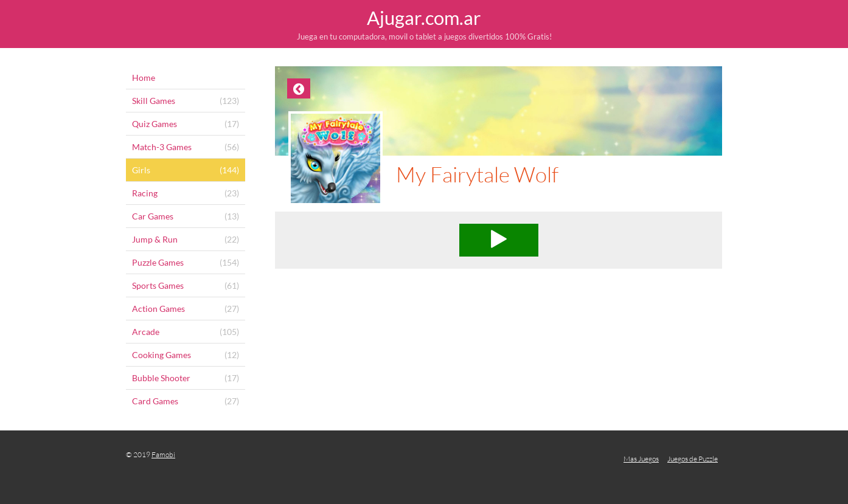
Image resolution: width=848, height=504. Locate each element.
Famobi (163, 454)
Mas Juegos (641, 459)
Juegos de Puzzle (693, 459)
